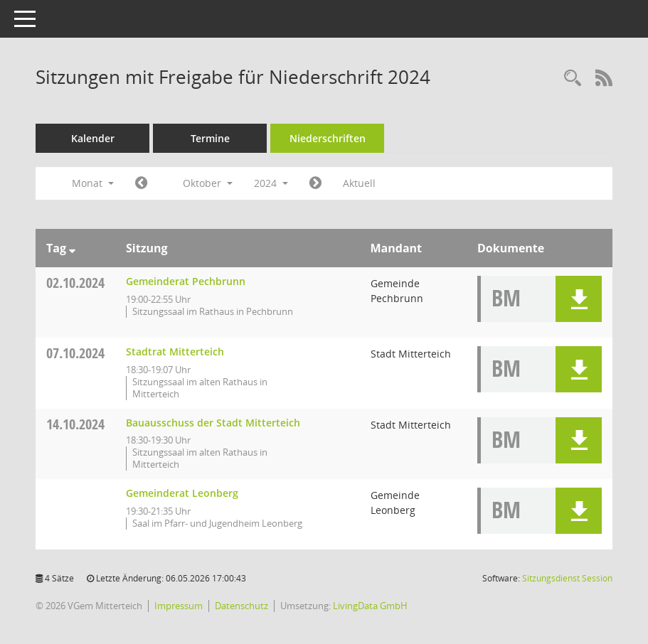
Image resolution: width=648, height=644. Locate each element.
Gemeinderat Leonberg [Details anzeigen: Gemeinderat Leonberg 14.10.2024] (182, 493)
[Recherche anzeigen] (573, 79)
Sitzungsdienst (567, 578)
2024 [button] (271, 183)
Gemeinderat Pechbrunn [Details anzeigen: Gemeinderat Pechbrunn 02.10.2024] (186, 281)
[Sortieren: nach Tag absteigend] (72, 248)
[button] (579, 299)
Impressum (179, 606)
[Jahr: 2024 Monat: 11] (315, 183)
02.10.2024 (75, 283)
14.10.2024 (75, 424)
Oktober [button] (208, 183)
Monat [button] (93, 183)
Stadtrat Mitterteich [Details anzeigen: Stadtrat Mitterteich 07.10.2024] (175, 351)
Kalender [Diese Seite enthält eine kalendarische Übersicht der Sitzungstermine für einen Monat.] (93, 138)
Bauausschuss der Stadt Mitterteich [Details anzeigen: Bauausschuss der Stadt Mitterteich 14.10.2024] (213, 423)
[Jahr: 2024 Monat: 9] (141, 183)
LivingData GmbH (370, 606)
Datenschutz (241, 606)
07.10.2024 (75, 353)
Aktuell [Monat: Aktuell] (359, 183)
